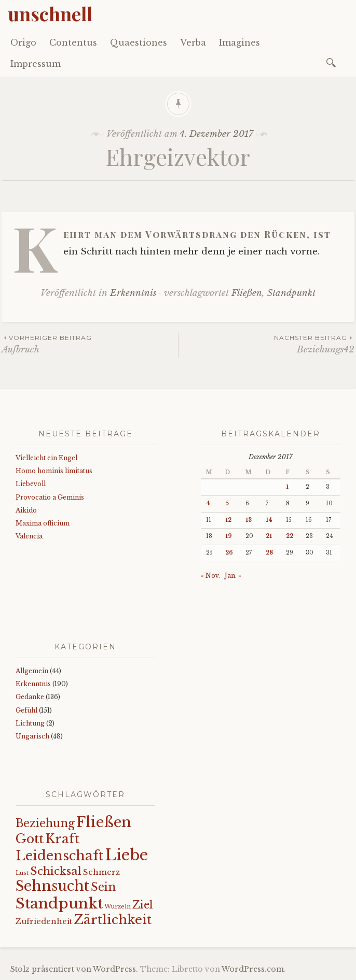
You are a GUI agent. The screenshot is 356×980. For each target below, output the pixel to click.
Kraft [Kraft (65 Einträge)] (62, 839)
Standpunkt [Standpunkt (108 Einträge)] (59, 903)
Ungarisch (32, 736)
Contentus (73, 42)
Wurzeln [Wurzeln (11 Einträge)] (118, 906)
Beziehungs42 (266, 344)
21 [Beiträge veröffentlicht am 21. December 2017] (269, 536)
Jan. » (233, 576)
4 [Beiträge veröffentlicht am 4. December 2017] (208, 503)
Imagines (239, 42)
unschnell (50, 13)
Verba (193, 42)
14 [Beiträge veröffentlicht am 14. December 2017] (269, 520)
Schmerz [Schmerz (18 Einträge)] (101, 872)
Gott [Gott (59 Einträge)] (30, 839)
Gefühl (26, 710)
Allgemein (32, 671)
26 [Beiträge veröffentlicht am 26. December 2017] (229, 553)
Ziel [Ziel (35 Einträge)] (143, 905)
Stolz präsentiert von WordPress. (74, 969)
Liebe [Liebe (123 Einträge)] (126, 855)
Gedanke (30, 697)
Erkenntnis (133, 293)
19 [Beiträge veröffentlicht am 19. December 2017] (229, 536)
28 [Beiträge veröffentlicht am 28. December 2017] (269, 553)
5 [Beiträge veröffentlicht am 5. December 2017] (227, 503)
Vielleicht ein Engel (46, 458)
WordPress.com (253, 969)
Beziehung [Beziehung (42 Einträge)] (45, 823)
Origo (23, 42)
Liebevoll (31, 484)
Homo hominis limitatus (54, 471)
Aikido (26, 510)
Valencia (29, 536)
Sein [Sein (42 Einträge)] (103, 887)
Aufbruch (90, 344)
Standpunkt (291, 293)
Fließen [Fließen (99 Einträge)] (104, 822)
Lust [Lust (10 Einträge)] (22, 873)
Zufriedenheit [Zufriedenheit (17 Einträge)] (44, 921)
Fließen (247, 293)
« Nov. (210, 576)
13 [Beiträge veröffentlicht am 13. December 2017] (249, 520)
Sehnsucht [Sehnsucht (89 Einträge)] (52, 886)
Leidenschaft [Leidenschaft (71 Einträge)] (59, 856)
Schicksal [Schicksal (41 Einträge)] (56, 871)
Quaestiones (139, 42)
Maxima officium (43, 523)
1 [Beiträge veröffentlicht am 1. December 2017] (287, 487)
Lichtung (30, 723)
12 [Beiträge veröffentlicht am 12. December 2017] (228, 520)
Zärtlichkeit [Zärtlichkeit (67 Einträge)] (113, 920)
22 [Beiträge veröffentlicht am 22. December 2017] (290, 536)
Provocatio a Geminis (50, 497)
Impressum (36, 64)
